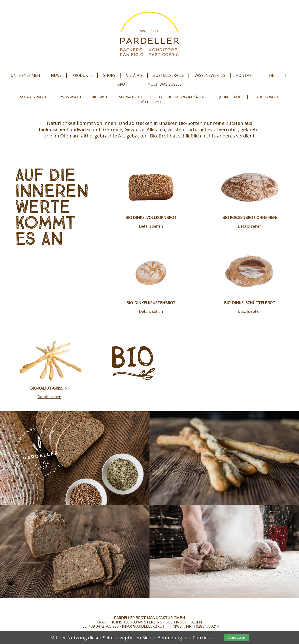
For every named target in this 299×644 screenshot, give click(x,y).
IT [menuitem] (287, 75)
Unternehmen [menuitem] (25, 75)
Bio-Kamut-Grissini (49, 388)
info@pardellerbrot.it (146, 626)
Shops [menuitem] (109, 75)
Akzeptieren (236, 638)
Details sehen (151, 226)
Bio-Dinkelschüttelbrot (250, 303)
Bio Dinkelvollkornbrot (151, 218)
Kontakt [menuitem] (245, 75)
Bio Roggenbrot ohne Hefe (250, 218)
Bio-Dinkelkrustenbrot (151, 303)
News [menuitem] (56, 75)
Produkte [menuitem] (82, 75)
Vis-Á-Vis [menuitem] (134, 75)
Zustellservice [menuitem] (169, 75)
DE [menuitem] (272, 75)
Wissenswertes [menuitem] (210, 75)
